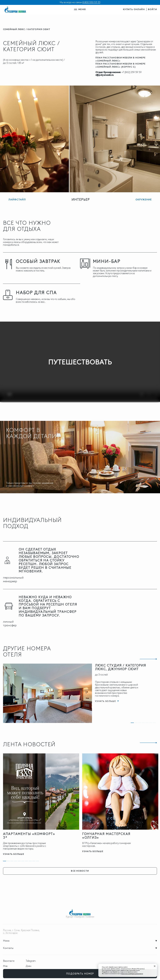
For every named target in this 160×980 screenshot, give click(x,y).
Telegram (31, 961)
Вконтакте (9, 961)
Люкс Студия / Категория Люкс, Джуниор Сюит (121, 667)
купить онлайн (134, 9)
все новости (80, 871)
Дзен (28, 966)
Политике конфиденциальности (132, 974)
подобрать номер (80, 974)
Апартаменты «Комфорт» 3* (29, 836)
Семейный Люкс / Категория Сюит (27, 29)
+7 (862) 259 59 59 (132, 72)
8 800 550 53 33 (91, 2)
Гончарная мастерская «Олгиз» (106, 836)
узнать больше (14, 854)
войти (152, 9)
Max (5, 966)
